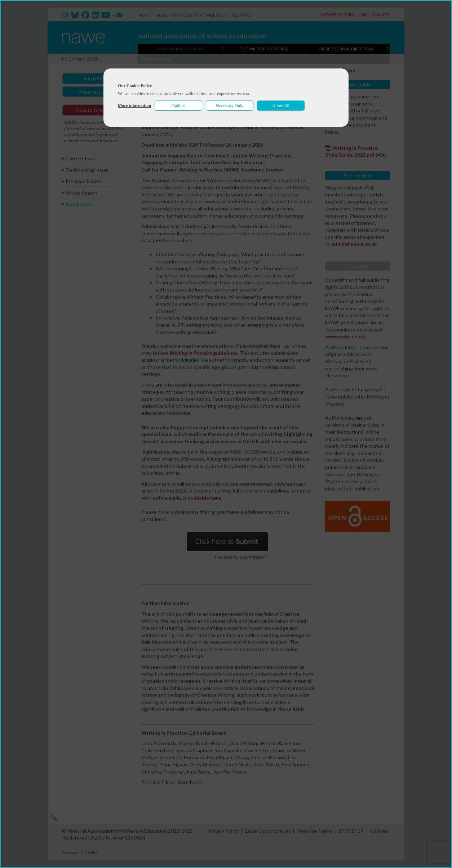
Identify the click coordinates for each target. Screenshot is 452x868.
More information (134, 106)
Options (178, 106)
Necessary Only (230, 106)
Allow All (281, 106)
